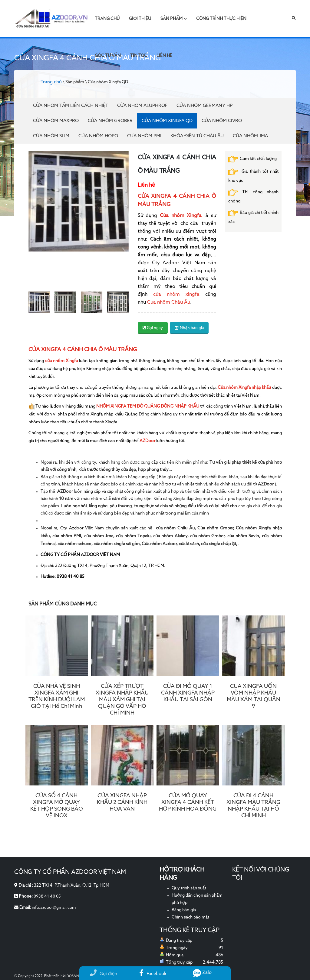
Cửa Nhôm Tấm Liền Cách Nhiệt (71, 106)
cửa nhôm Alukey (170, 536)
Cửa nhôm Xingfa (181, 216)
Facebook (153, 974)
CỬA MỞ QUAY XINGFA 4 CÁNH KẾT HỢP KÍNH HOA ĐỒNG (188, 802)
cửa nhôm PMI (67, 536)
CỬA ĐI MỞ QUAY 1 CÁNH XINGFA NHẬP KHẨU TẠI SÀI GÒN (188, 693)
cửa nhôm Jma (99, 536)
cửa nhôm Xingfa (61, 361)
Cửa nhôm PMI (144, 136)
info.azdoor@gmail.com (55, 907)
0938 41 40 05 (48, 896)
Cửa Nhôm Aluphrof (142, 106)
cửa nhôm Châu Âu (175, 528)
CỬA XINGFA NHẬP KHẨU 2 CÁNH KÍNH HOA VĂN (122, 802)
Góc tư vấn (108, 56)
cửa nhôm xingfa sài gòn (117, 544)
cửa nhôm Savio (243, 536)
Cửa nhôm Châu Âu (169, 302)
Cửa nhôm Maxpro (56, 121)
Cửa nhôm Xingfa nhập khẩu (244, 388)
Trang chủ (107, 19)
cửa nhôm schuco (74, 544)
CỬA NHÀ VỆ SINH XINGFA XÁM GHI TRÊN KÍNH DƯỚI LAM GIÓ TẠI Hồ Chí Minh (57, 696)
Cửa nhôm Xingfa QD (167, 121)
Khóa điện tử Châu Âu (197, 136)
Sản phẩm (174, 19)
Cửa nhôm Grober (110, 121)
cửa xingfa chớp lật (219, 544)
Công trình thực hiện (221, 19)
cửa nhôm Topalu (133, 536)
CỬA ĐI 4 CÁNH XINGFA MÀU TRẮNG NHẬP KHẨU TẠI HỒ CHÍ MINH (253, 806)
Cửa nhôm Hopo (98, 136)
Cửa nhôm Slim (51, 136)
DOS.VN (73, 976)
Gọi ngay (153, 328)
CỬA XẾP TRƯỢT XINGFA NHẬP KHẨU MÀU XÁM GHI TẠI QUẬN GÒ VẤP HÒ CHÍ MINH (122, 700)
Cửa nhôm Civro (222, 121)
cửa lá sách (189, 544)
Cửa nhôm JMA (250, 136)
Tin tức (139, 56)
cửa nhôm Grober (207, 536)
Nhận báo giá (189, 328)
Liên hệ (164, 56)
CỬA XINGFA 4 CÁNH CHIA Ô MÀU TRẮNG (83, 350)
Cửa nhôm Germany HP (204, 106)
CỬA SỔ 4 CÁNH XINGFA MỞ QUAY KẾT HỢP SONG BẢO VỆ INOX (57, 806)
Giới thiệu (140, 19)
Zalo (202, 973)
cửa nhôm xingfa (173, 295)
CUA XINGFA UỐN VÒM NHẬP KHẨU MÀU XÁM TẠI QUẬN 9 (254, 696)
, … (125, 470)
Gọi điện (104, 974)
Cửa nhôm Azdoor (159, 544)
